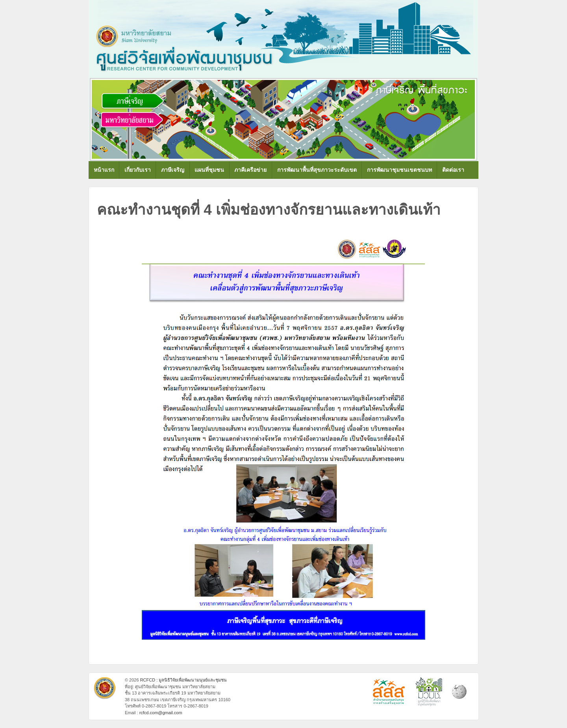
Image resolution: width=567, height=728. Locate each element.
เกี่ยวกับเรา (138, 170)
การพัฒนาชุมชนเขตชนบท (399, 170)
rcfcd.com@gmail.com (161, 713)
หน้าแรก (104, 170)
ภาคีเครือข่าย (250, 170)
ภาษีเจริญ (173, 170)
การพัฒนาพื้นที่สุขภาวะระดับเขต (317, 170)
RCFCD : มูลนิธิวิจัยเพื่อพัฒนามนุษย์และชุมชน (183, 680)
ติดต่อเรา (453, 170)
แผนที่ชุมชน (209, 170)
